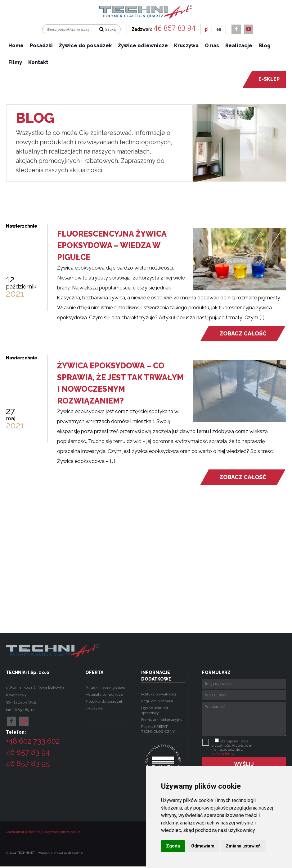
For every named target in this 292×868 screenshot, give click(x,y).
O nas (212, 46)
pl (207, 29)
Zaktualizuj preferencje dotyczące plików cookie (43, 832)
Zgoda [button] (173, 846)
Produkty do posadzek (104, 701)
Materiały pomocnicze (104, 695)
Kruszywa (186, 46)
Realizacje (239, 46)
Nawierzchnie (22, 226)
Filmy (15, 62)
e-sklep (266, 79)
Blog (265, 46)
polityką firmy (222, 754)
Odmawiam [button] (203, 846)
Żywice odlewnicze (143, 46)
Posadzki (41, 46)
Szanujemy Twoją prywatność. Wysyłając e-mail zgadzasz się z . (232, 748)
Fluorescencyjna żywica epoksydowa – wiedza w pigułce (112, 245)
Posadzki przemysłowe (105, 688)
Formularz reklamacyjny (162, 720)
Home (16, 46)
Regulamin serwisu (158, 701)
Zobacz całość (243, 334)
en (219, 29)
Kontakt (38, 62)
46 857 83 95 (28, 763)
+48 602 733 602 (33, 741)
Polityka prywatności (159, 694)
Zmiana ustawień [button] (243, 846)
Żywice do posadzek (85, 46)
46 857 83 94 (175, 28)
